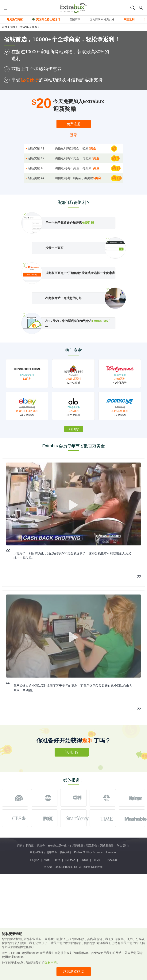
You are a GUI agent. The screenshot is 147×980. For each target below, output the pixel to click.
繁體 (57, 860)
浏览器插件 (107, 846)
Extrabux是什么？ (29, 27)
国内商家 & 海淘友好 (102, 19)
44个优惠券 (27, 415)
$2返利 (27, 379)
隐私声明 (66, 852)
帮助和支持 (37, 852)
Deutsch (70, 860)
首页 (5, 27)
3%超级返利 (73, 379)
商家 (20, 846)
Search (133, 8)
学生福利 (122, 846)
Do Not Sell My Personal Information (96, 852)
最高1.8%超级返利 (27, 411)
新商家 (30, 846)
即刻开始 (72, 752)
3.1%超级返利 (120, 411)
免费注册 (74, 124)
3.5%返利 (120, 379)
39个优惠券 (73, 415)
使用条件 (52, 852)
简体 (47, 860)
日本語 (84, 860)
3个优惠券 (120, 415)
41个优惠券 (73, 383)
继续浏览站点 (74, 971)
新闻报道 (78, 846)
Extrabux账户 (102, 321)
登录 (74, 135)
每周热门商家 (15, 19)
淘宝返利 (129, 19)
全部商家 (74, 429)
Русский (112, 860)
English (35, 860)
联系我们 (92, 846)
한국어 (98, 860)
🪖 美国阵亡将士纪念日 (46, 19)
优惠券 (41, 846)
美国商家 (75, 19)
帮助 (13, 27)
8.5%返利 (73, 411)
